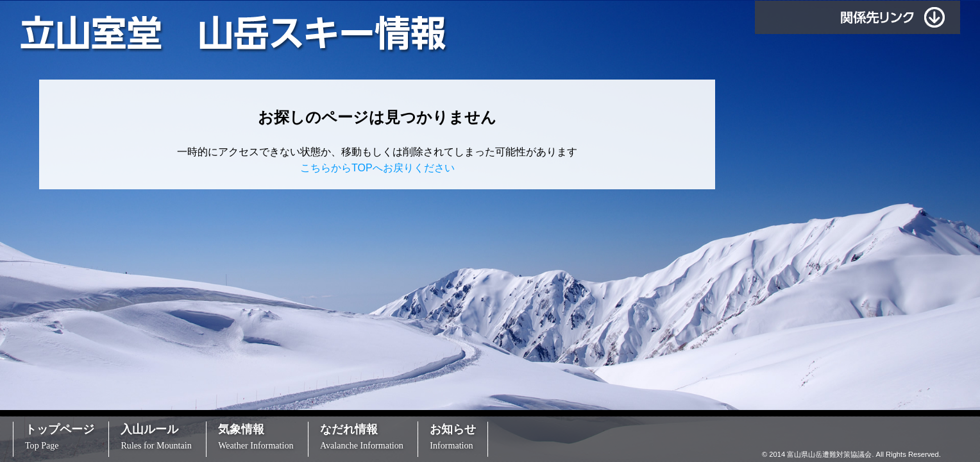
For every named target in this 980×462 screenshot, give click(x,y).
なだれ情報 (362, 437)
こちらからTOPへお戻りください (377, 168)
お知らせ (453, 437)
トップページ (60, 437)
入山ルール (156, 437)
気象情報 (256, 437)
